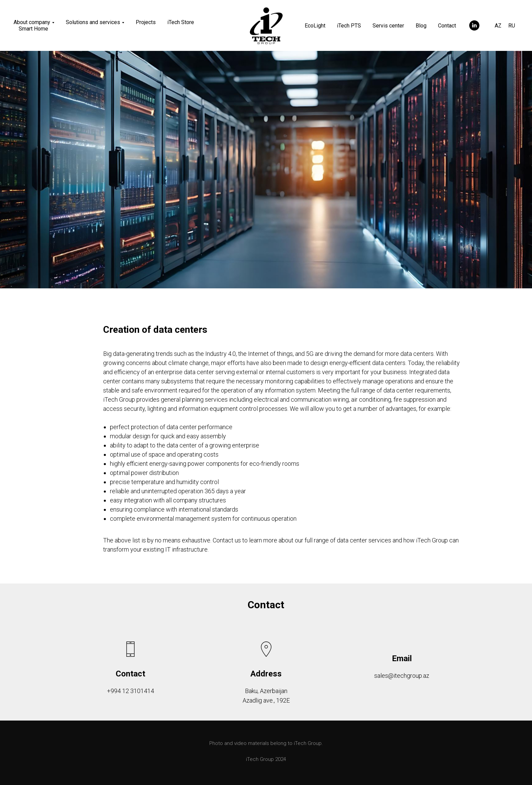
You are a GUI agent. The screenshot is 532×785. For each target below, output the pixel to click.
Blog (421, 26)
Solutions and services (93, 22)
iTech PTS (349, 26)
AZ (498, 26)
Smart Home (33, 29)
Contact (447, 26)
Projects (146, 22)
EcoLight (315, 26)
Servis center (388, 26)
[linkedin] (474, 25)
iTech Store (181, 22)
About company (32, 22)
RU (512, 26)
